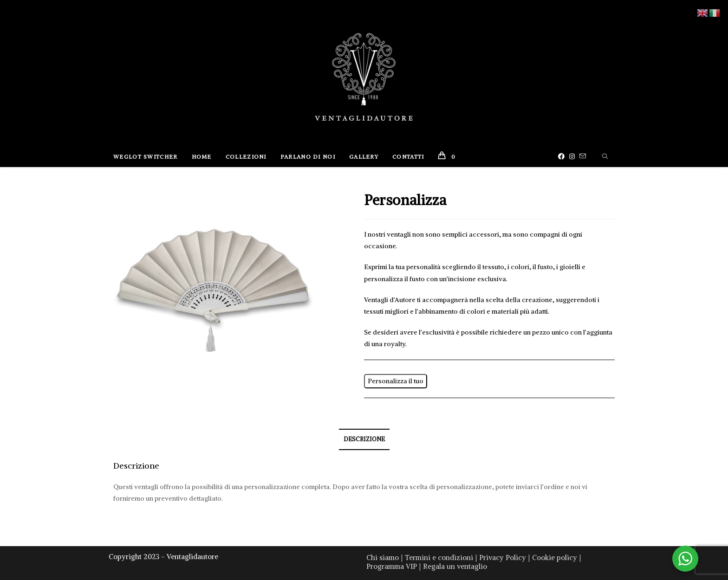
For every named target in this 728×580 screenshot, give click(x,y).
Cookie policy (555, 557)
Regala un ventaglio (455, 566)
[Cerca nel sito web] (605, 157)
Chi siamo (383, 557)
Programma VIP (392, 566)
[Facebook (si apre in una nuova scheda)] (564, 156)
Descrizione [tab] (364, 439)
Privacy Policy (503, 557)
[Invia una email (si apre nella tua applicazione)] (585, 156)
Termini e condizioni (439, 557)
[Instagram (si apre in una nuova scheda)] (574, 156)
